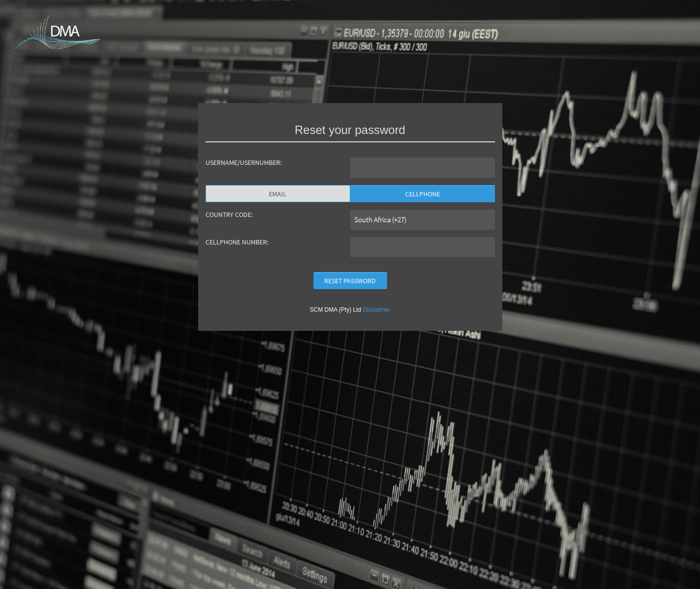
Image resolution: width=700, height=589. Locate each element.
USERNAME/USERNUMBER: (244, 162)
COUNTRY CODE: (229, 214)
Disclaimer (377, 310)
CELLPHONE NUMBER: (237, 242)
